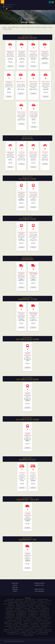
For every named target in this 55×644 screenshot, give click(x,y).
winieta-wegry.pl (8, 623)
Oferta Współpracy (39, 591)
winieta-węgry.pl (18, 623)
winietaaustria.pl (34, 623)
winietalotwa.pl (26, 626)
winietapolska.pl (12, 628)
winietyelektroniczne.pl (27, 631)
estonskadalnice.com (21, 607)
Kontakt (15, 591)
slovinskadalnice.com (33, 614)
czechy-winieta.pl (23, 602)
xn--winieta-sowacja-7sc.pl (41, 634)
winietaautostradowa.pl (12, 625)
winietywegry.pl (48, 631)
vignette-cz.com (47, 617)
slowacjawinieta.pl (11, 616)
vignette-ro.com (29, 619)
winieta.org (26, 623)
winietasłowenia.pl (30, 629)
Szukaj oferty (15, 583)
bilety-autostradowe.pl (43, 599)
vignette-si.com (39, 619)
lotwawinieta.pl (9, 610)
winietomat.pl (48, 629)
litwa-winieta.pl (10, 608)
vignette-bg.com (37, 617)
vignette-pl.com (9, 619)
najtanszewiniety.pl (22, 611)
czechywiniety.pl (43, 602)
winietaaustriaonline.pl (45, 623)
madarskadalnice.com (31, 610)
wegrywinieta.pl (8, 622)
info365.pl (37, 607)
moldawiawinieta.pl (11, 611)
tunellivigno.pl (18, 617)
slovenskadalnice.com (21, 614)
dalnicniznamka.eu (21, 604)
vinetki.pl (20, 620)
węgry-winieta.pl (32, 632)
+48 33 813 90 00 (10, 5)
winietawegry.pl (39, 629)
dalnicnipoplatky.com (9, 604)
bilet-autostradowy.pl (31, 599)
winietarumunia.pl (22, 628)
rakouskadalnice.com (21, 613)
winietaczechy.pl (45, 625)
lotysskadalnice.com (19, 610)
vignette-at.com (27, 617)
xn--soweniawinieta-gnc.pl (14, 634)
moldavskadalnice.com (44, 610)
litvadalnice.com (45, 607)
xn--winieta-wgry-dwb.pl (27, 635)
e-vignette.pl (40, 604)
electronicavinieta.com (28, 605)
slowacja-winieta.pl (45, 614)
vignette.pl (47, 619)
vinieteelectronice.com (42, 620)
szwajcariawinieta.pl (44, 616)
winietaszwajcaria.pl (19, 629)
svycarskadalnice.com (32, 616)
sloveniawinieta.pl (10, 614)
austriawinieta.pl (20, 599)
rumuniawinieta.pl (32, 613)
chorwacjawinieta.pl (13, 602)
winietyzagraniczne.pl (12, 632)
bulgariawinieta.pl (19, 601)
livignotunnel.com (36, 608)
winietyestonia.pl (38, 631)
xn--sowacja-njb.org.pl (43, 632)
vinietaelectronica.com (29, 620)
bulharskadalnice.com (30, 601)
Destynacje (15, 587)
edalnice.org (11, 605)
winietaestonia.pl (8, 626)
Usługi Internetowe (39, 589)
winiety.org (6, 631)
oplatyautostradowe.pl (34, 611)
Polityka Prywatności (39, 583)
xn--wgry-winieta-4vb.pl (27, 634)
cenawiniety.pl (40, 601)
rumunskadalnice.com (44, 613)
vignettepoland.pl (12, 620)
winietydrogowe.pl (15, 631)
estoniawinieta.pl (10, 607)
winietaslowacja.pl (42, 628)
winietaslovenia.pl (32, 628)
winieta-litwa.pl (37, 622)
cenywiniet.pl (48, 601)
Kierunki (15, 585)
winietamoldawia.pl (36, 626)
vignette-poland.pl (19, 619)
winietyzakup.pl (23, 632)
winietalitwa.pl (17, 626)
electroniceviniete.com (41, 605)
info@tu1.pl (8, 7)
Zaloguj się (15, 589)
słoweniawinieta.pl (9, 617)
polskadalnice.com (10, 613)
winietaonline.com (46, 626)
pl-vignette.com (45, 611)
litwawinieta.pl (18, 608)
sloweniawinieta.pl (21, 616)
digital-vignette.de (31, 604)
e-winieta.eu (48, 604)
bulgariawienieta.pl (8, 601)
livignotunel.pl (27, 608)
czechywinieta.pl (33, 602)
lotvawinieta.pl (45, 608)
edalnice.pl (18, 605)
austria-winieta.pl (11, 599)
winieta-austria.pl (17, 622)
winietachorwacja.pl (34, 625)
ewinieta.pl (31, 607)
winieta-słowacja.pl (46, 622)
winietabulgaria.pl (24, 625)
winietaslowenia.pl (8, 629)
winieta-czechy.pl (27, 622)
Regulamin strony (39, 585)
